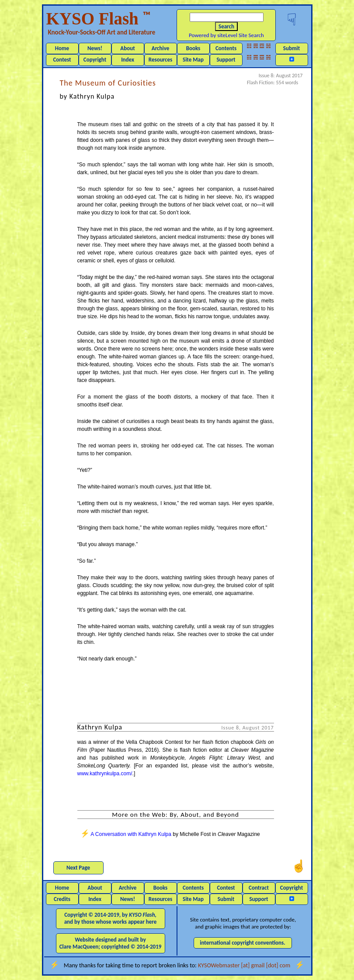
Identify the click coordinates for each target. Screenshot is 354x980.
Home (62, 48)
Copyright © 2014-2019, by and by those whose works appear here (111, 918)
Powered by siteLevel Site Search (226, 35)
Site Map (193, 60)
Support (226, 60)
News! (95, 48)
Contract (259, 888)
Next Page (78, 868)
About (127, 48)
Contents (226, 48)
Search (226, 26)
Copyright (95, 60)
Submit (292, 48)
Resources (160, 60)
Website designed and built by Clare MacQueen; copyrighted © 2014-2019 (111, 943)
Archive (161, 48)
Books (193, 48)
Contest (62, 60)
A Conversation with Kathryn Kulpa (131, 834)
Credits (62, 899)
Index (128, 60)
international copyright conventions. (243, 943)
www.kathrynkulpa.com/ (105, 774)
